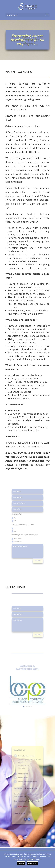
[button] (23, 707)
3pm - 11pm (19, 538)
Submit (36, 552)
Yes (17, 520)
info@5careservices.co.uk (28, 782)
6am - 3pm (19, 535)
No (17, 522)
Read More (32, 863)
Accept (21, 863)
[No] (52, 859)
